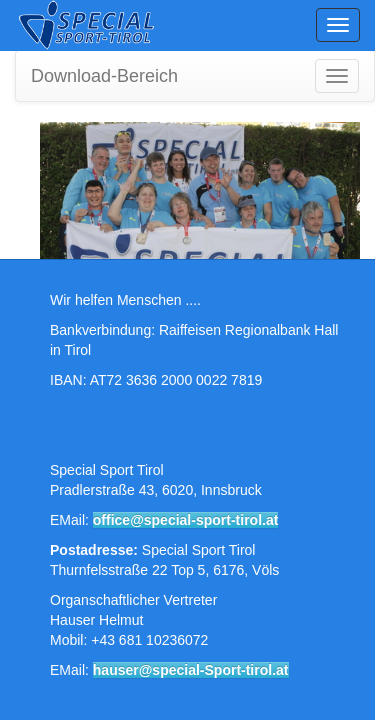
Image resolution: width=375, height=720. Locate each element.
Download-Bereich (104, 76)
